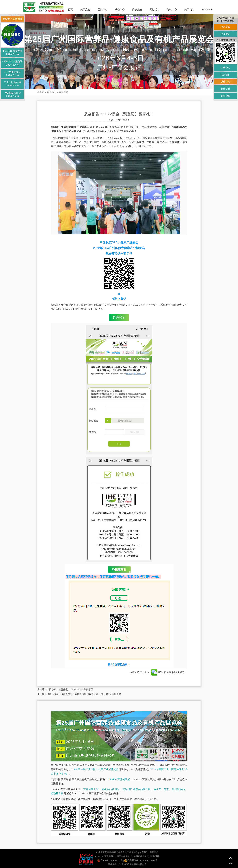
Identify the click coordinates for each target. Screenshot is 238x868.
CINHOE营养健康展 (119, 779)
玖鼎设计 (155, 856)
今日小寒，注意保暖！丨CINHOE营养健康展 (70, 689)
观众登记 (226, 34)
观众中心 (120, 10)
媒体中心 (172, 10)
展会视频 (226, 96)
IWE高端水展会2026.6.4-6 (12, 94)
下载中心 (226, 68)
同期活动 (155, 10)
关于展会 (85, 10)
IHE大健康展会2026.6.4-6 (12, 74)
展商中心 (103, 10)
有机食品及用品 (111, 789)
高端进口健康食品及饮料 (137, 789)
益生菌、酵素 (161, 789)
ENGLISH (207, 10)
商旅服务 (137, 10)
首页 (70, 10)
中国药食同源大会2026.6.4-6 (12, 53)
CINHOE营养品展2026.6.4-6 (12, 63)
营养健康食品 (91, 789)
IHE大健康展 (161, 672)
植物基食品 (57, 793)
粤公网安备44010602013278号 (141, 860)
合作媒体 (226, 89)
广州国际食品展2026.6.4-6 (13, 84)
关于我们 (189, 10)
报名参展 (226, 27)
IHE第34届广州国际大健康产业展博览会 (96, 769)
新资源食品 (178, 789)
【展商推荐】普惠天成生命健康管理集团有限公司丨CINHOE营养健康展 (84, 694)
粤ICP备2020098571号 (110, 860)
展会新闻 (63, 92)
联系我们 (154, 852)
